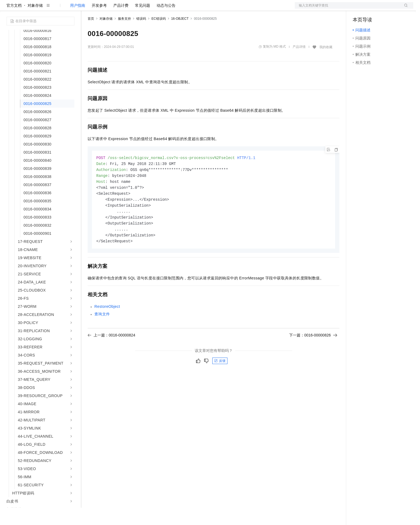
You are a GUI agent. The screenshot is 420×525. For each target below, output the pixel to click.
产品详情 (299, 64)
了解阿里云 (178, 9)
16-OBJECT (180, 36)
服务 (160, 9)
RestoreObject (107, 328)
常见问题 (143, 23)
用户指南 (78, 23)
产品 (70, 9)
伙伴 (147, 9)
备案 (359, 9)
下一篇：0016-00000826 (313, 356)
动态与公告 (166, 23)
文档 (347, 9)
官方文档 (14, 23)
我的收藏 (326, 64)
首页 (91, 36)
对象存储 (35, 23)
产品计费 (121, 23)
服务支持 (124, 36)
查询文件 (102, 335)
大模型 (55, 9)
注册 (385, 9)
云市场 (132, 9)
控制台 (372, 9)
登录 (404, 9)
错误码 (141, 36)
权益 (104, 9)
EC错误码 (159, 36)
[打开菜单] (9, 9)
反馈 (220, 382)
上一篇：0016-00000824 (111, 356)
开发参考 (99, 23)
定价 (117, 9)
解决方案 (87, 9)
